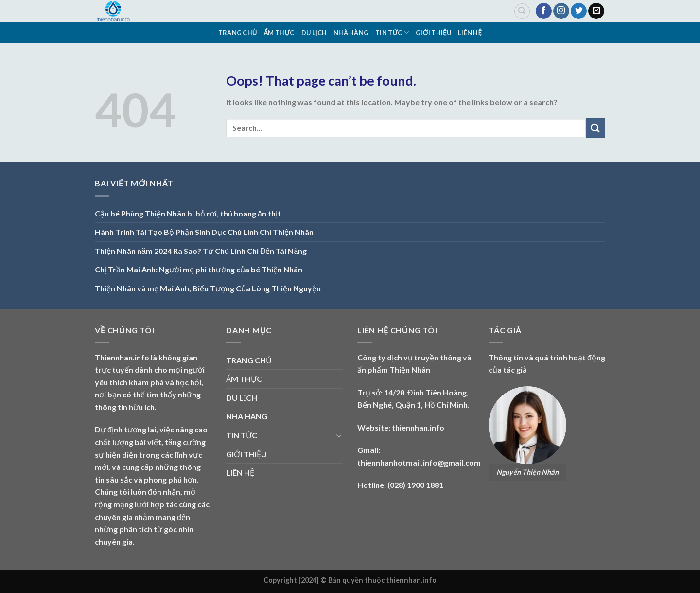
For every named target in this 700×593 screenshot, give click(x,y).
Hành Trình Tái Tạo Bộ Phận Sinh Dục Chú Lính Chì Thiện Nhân (204, 232)
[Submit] (595, 128)
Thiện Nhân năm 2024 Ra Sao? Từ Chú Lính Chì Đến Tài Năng (201, 251)
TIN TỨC (392, 32)
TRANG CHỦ (238, 33)
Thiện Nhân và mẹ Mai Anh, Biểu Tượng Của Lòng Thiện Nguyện (208, 288)
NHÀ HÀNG (351, 33)
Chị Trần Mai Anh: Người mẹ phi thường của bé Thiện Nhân (199, 269)
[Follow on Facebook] (544, 11)
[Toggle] (339, 435)
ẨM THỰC (279, 33)
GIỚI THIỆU (433, 33)
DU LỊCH (314, 33)
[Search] (522, 11)
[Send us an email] (596, 11)
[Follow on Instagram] (561, 11)
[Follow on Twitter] (579, 11)
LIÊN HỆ (470, 33)
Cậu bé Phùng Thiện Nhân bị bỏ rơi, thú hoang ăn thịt (188, 213)
